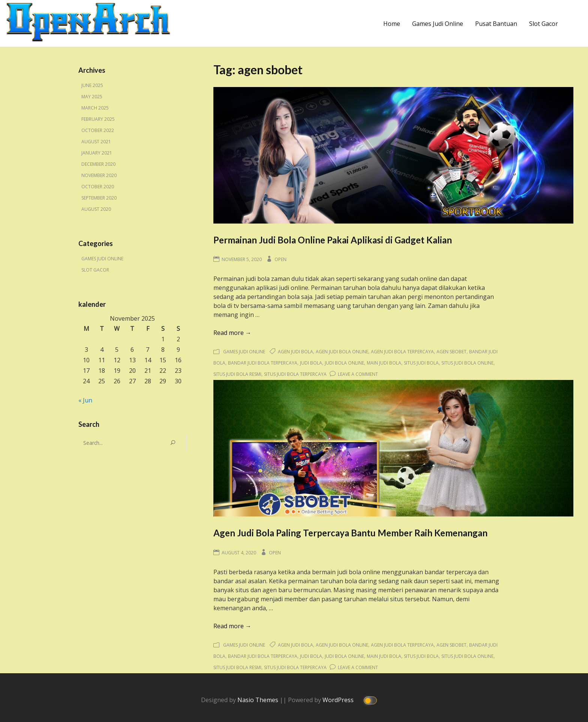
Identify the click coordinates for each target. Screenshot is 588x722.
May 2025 (92, 97)
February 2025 (98, 119)
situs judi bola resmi (237, 374)
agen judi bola (295, 352)
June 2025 (92, 85)
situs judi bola (421, 363)
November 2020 (99, 175)
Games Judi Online (438, 24)
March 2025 (95, 108)
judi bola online (344, 363)
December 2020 (98, 164)
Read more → (232, 333)
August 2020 (96, 209)
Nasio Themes (259, 700)
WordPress (339, 700)
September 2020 (99, 198)
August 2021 (96, 142)
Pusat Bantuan (496, 24)
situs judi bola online (467, 363)
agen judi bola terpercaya (402, 352)
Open (280, 259)
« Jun (85, 400)
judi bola (311, 363)
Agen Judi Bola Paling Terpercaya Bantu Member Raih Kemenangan (350, 533)
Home (392, 24)
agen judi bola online (342, 352)
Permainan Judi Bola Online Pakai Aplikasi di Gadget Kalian (333, 240)
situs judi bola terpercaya (295, 374)
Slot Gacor (544, 24)
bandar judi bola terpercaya (263, 363)
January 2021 (97, 153)
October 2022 (98, 130)
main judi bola (384, 363)
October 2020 (98, 187)
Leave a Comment (358, 374)
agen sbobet (451, 352)
